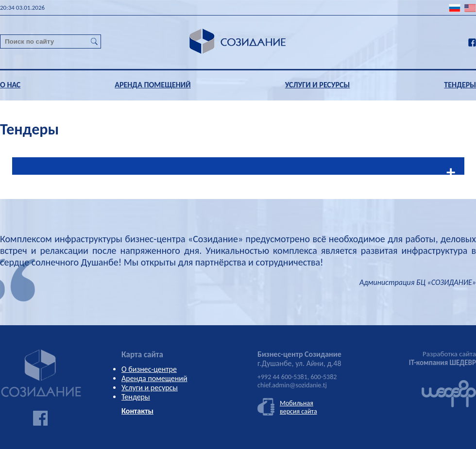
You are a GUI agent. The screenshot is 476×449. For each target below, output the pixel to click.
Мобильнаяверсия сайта (298, 407)
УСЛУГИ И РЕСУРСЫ (318, 85)
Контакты (137, 411)
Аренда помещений (154, 378)
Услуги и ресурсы (150, 388)
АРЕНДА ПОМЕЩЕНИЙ (153, 85)
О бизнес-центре (149, 369)
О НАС (10, 85)
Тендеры (136, 397)
